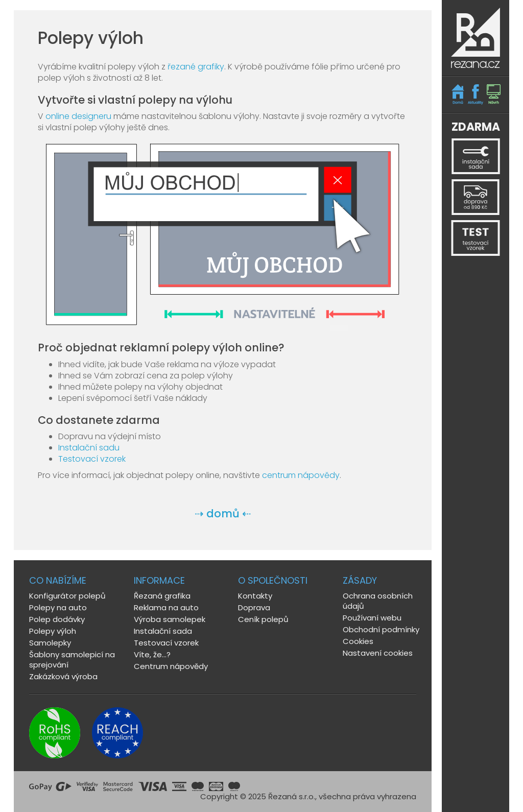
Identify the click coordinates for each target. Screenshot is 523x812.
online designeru (78, 116)
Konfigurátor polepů (67, 596)
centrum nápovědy (301, 475)
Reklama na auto (166, 607)
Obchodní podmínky (381, 629)
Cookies (358, 641)
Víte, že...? (152, 654)
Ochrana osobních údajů (378, 601)
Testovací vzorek (92, 459)
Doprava (254, 607)
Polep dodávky (57, 619)
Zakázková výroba (63, 676)
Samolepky (50, 643)
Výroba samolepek (170, 619)
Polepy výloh (53, 631)
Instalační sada (163, 631)
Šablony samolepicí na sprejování (72, 660)
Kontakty (255, 596)
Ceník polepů (263, 619)
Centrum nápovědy (171, 666)
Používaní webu (372, 618)
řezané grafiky (196, 67)
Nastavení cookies (378, 653)
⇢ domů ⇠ (223, 514)
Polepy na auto (58, 607)
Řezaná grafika (162, 596)
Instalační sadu (89, 448)
